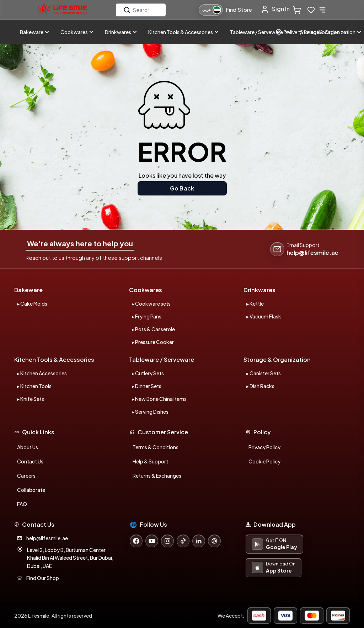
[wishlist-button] (311, 10)
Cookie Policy (264, 461)
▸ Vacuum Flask (264, 316)
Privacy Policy (264, 447)
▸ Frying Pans (147, 316)
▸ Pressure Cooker (153, 342)
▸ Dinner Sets (147, 386)
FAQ (22, 504)
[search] (141, 10)
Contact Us (30, 461)
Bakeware (34, 32)
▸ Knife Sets (31, 399)
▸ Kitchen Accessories (42, 373)
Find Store (239, 9)
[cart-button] (298, 10)
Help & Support (150, 461)
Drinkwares (121, 32)
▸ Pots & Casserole (153, 329)
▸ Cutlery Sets (148, 373)
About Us (28, 447)
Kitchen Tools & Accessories (183, 32)
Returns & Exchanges (157, 476)
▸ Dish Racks (260, 386)
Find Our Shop (43, 578)
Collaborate (31, 490)
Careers (26, 476)
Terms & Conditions (156, 447)
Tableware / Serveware (259, 32)
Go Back (182, 188)
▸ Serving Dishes (150, 412)
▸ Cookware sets (151, 304)
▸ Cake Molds (32, 304)
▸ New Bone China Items (159, 399)
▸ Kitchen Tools (34, 386)
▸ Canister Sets (264, 373)
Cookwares (77, 32)
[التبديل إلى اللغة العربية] (211, 10)
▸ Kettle (255, 304)
